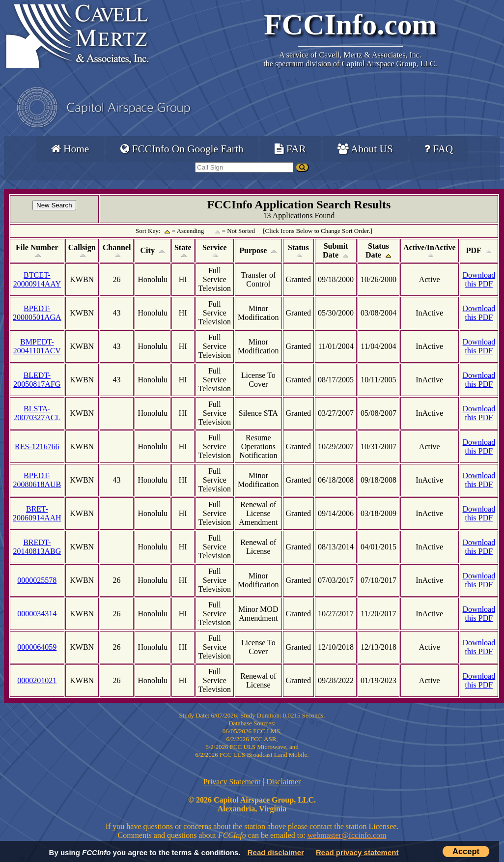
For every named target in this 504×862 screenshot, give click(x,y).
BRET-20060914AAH (37, 513)
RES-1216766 (37, 446)
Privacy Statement (232, 782)
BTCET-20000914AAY (37, 279)
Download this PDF (479, 279)
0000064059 (37, 647)
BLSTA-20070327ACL (37, 413)
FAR (290, 149)
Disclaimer (283, 782)
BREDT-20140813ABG (37, 547)
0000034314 (37, 614)
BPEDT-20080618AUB (37, 480)
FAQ (439, 149)
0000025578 (37, 580)
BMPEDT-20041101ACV (37, 346)
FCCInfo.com (350, 25)
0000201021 (37, 680)
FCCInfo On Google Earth (182, 149)
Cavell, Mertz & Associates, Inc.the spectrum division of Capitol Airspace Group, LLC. (350, 59)
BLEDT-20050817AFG (37, 380)
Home (70, 149)
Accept (466, 851)
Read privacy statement (357, 852)
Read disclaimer (276, 852)
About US (365, 149)
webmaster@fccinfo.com (347, 835)
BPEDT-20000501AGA (37, 313)
